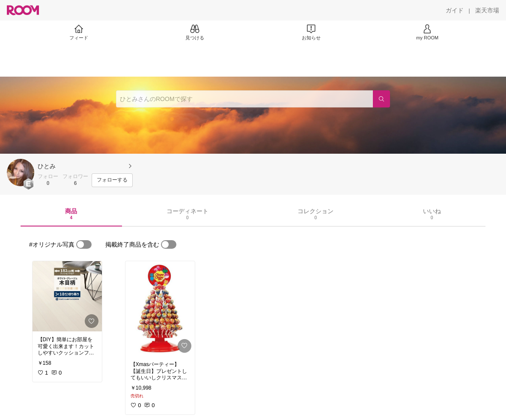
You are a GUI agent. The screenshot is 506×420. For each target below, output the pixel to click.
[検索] (381, 99)
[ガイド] (455, 10)
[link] (67, 296)
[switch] (84, 244)
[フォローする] (112, 180)
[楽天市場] (487, 10)
